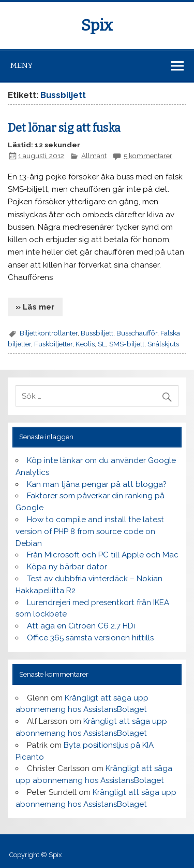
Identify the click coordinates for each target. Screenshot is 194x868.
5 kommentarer (148, 156)
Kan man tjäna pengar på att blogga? (97, 484)
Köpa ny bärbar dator (67, 567)
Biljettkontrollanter (49, 333)
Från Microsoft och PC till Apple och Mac (103, 555)
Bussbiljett (97, 333)
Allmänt (94, 156)
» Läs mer (35, 307)
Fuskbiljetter (53, 344)
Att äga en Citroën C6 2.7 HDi (81, 626)
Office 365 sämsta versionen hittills (90, 638)
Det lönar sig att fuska (64, 128)
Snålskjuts (163, 344)
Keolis (85, 344)
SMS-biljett (127, 344)
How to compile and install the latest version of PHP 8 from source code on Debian (89, 531)
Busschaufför (137, 333)
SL (102, 344)
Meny (21, 65)
